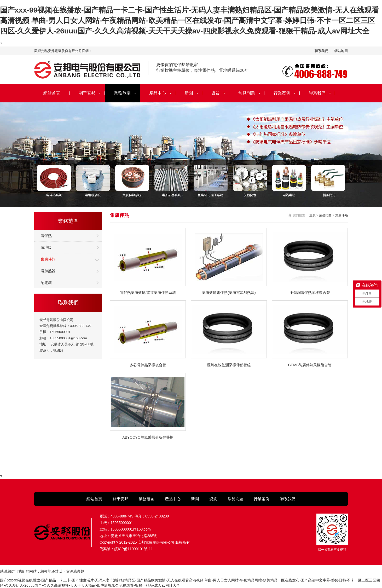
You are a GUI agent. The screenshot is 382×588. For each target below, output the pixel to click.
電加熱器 (48, 271)
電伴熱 (46, 236)
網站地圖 (341, 51)
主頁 (312, 215)
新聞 (189, 93)
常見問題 (247, 93)
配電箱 (46, 283)
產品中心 (158, 93)
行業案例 (282, 93)
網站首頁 (52, 93)
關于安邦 (87, 93)
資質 (216, 93)
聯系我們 (321, 51)
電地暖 (46, 247)
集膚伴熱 (48, 259)
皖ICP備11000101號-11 (134, 549)
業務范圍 (122, 93)
